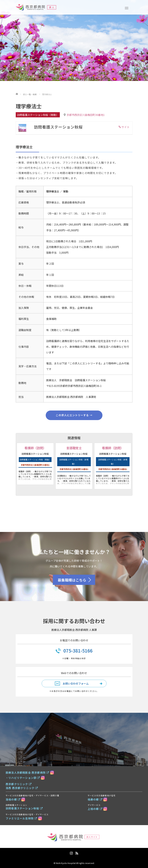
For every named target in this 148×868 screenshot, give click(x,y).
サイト (126, 127)
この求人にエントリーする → (74, 415)
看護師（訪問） (35, 448)
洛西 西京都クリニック (22, 788)
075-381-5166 (78, 651)
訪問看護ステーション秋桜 (24, 808)
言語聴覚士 (74, 448)
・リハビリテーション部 (23, 778)
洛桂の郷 (13, 799)
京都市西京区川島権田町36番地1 (86, 115)
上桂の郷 (95, 809)
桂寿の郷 (95, 799)
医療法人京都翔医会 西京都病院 (27, 772)
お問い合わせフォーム (76, 683)
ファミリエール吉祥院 (21, 818)
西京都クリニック (19, 784)
